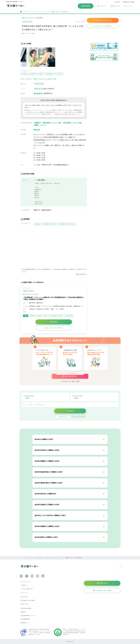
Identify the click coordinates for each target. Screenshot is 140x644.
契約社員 (37, 130)
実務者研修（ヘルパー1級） (52, 123)
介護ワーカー (33, 558)
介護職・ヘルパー (40, 125)
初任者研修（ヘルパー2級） (73, 123)
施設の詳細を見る (81, 274)
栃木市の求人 (34, 12)
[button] (115, 6)
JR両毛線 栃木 (39, 89)
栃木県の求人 (26, 12)
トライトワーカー (24, 558)
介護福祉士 (37, 123)
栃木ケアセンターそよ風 (44, 12)
